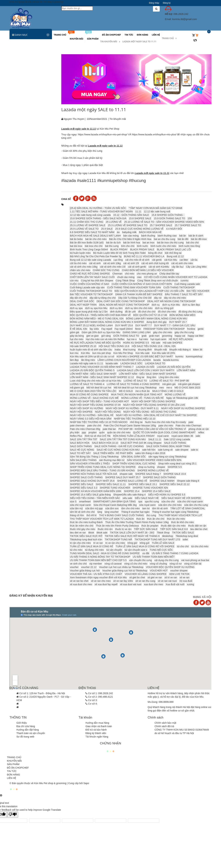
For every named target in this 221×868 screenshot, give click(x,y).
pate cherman (77, 426)
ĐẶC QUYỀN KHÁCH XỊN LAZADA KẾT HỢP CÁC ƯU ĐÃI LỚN (149, 291)
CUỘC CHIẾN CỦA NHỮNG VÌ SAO (90, 284)
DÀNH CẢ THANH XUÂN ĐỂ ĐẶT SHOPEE (139, 294)
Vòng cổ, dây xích (21, 118)
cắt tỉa (194, 260)
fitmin (138, 329)
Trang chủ (168, 38)
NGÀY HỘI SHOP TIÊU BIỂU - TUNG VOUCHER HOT (99, 401)
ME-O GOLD (126, 391)
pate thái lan (109, 429)
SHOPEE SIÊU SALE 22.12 (175, 484)
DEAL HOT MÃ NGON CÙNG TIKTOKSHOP (171, 301)
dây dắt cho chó (78, 298)
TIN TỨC (12, 771)
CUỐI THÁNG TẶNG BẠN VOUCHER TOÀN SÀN (134, 287)
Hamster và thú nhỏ (22, 75)
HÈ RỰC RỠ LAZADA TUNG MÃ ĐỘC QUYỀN (95, 343)
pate (191, 422)
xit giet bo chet (137, 577)
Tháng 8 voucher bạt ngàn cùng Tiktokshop (175, 512)
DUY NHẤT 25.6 (124, 325)
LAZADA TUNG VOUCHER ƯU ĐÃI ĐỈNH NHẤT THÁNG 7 (102, 367)
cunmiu (184, 281)
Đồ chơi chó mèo (21, 139)
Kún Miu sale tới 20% (164, 353)
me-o (169, 388)
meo (162, 388)
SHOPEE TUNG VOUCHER (115, 488)
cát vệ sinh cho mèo (182, 263)
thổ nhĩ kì (92, 515)
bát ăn (183, 236)
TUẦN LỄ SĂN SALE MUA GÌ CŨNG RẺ (92, 546)
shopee (161, 467)
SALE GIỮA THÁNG (81, 446)
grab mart (154, 336)
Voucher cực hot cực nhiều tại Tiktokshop (121, 567)
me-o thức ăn (143, 391)
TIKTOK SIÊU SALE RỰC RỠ (86, 536)
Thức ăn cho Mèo (21, 68)
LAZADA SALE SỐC (132, 363)
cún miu (74, 281)
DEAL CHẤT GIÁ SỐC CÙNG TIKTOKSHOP (121, 301)
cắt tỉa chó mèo (78, 263)
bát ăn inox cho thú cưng (170, 243)
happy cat (180, 336)
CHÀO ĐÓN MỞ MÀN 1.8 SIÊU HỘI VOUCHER (148, 270)
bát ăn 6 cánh (196, 236)
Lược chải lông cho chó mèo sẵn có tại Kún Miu (95, 381)
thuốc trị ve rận (123, 529)
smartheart (85, 501)
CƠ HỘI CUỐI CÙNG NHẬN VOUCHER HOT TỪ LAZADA (176, 277)
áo (118, 232)
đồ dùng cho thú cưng (190, 312)
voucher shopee (179, 571)
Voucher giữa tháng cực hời (85, 571)
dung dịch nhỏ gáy (157, 322)
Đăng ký (167, 3)
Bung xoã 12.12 (175, 256)
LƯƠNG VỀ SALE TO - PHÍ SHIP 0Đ (169, 381)
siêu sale (127, 498)
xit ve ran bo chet (79, 581)
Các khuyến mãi (20, 160)
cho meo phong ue (147, 274)
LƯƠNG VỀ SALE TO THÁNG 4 (87, 384)
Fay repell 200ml (124, 329)
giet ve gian (93, 336)
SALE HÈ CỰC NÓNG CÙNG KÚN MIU (118, 450)
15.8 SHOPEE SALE (140, 218)
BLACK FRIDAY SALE (142, 249)
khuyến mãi (161, 350)
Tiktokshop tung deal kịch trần (86, 539)
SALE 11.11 (155, 439)
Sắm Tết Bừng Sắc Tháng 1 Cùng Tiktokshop (94, 457)
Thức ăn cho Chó (21, 61)
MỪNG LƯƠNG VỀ (175, 394)
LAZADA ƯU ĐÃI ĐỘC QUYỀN (174, 367)
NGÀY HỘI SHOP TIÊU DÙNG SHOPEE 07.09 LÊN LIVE (154, 405)
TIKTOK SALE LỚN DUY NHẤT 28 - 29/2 (132, 533)
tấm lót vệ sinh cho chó (82, 512)
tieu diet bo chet (199, 529)
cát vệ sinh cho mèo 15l (113, 267)
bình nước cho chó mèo (163, 246)
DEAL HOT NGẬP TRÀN (83, 305)
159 (190, 218)
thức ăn (140, 519)
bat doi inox (76, 246)
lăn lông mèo (88, 360)
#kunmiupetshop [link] (112, 180)
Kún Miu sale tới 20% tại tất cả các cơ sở (92, 356)
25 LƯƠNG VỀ (114, 222)
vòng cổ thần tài (193, 564)
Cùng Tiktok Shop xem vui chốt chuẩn (158, 281)
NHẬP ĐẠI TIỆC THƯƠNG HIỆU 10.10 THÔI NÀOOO (99, 422)
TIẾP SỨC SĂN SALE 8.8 (174, 529)
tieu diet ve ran (78, 533)
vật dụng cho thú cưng (166, 560)
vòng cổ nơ (176, 564)
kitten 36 (198, 350)
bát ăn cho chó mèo (96, 239)
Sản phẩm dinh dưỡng (23, 82)
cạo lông (118, 260)
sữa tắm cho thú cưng (196, 505)
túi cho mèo (76, 550)
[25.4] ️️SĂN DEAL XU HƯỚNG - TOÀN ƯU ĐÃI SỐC (98, 208)
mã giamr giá (77, 388)
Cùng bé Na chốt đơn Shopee (97, 281)
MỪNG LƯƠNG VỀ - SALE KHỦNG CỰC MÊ (94, 398)
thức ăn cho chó (156, 519)
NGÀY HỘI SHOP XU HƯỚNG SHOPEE (183, 408)
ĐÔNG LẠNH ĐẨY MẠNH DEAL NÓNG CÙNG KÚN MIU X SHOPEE (107, 322)
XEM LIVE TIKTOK (179, 574)
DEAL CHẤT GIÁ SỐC (82, 301)
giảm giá (75, 332)
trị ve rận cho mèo (115, 543)
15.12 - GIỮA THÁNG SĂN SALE (131, 215)
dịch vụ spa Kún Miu (96, 308)
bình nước (142, 246)
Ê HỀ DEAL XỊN (79, 329)
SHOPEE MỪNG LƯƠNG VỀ (153, 470)
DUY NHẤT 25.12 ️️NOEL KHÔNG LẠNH (91, 325)
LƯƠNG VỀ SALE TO (135, 381)
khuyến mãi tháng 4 (180, 350)
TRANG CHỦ (14, 757)
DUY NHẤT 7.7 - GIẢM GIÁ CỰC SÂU (175, 325)
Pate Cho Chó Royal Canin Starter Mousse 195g (130, 426)
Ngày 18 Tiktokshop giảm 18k (182, 398)
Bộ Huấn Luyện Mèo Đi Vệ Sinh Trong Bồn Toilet (119, 253)
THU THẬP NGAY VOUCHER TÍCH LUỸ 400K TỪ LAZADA (102, 519)
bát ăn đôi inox (199, 239)
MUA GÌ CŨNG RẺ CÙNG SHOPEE (89, 394)
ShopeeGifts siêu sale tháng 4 (129, 495)
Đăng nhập (154, 3)
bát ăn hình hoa (132, 243)
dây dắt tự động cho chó (103, 298)
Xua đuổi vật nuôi (175, 584)
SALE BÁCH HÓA (80, 443)
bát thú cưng (112, 246)
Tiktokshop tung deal (187, 536)
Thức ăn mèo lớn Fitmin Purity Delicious (117, 526)
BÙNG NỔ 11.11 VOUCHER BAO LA (144, 256)
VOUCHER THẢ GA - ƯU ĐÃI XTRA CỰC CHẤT (96, 574)
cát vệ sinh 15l (131, 263)
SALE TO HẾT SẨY (80, 453)
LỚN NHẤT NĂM (186, 370)
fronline (191, 329)
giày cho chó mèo (163, 332)
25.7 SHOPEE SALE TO (188, 225)
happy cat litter (196, 336)
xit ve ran (184, 577)
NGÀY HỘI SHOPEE (81, 412)
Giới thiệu (22, 723)
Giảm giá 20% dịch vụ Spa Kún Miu (101, 332)
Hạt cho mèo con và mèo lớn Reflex (105, 339)
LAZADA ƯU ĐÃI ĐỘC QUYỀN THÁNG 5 (92, 370)
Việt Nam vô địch (27, 256)
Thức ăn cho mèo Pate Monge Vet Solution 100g (40, 211)
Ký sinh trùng (18, 89)
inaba (118, 350)
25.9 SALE (107, 229)
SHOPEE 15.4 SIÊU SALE (156, 491)
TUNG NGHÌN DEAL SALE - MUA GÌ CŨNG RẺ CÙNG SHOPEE (105, 553)
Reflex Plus (76, 436)
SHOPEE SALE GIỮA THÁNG (159, 477)
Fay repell (107, 329)
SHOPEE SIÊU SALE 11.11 (111, 484)
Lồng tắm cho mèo (169, 377)
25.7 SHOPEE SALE (161, 225)
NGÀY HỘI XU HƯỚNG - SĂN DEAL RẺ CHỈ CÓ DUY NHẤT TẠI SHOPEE (156, 415)
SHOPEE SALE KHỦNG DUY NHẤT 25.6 (92, 481)
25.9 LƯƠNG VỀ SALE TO (84, 229)
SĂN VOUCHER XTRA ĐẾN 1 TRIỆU (90, 464)
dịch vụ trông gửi (164, 308)
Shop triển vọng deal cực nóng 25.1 (177, 464)
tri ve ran (98, 543)
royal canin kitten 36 (182, 436)
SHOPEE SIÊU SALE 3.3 (84, 488)
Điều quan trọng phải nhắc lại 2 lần (89, 312)
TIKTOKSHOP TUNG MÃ (118, 539)
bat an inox (149, 243)
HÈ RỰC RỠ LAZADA (181, 339)
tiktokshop (168, 536)
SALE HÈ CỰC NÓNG (82, 450)
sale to (194, 450)
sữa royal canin (147, 505)
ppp (84, 432)
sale (198, 436)
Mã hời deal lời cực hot (99, 388)
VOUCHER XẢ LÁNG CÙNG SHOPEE (146, 574)
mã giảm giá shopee (189, 384)
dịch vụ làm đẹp (191, 305)
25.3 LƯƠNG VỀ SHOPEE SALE (88, 225)
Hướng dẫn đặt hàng (28, 730)
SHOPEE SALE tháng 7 (148, 474)
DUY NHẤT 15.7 (178, 322)
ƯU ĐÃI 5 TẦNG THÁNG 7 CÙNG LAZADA (175, 553)
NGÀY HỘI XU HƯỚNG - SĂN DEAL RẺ (92, 415)
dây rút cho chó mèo (175, 298)
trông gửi (145, 543)
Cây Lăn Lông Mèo (196, 267)
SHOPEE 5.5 (175, 467)
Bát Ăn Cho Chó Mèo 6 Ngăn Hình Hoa (130, 239)
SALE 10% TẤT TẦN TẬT (84, 439)
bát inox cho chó (94, 246)
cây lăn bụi (177, 267)
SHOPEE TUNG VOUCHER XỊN (150, 488)
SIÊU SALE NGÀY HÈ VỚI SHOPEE (181, 498)
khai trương (129, 350)
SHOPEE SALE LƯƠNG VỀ (132, 481)
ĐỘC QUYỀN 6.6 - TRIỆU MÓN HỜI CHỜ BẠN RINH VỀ (100, 315)
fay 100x (94, 329)
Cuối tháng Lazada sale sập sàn (87, 287)
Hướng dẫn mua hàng (97, 723)
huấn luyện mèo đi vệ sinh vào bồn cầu (91, 350)
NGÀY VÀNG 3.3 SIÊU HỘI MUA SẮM (91, 419)
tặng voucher (112, 512)
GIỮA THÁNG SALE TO (126, 336)
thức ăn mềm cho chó (82, 526)
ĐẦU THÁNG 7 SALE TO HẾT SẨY (184, 294)
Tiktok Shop (163, 533)
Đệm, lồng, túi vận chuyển (25, 125)
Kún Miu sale (143, 353)
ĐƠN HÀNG (13, 775)
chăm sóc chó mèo (80, 270)
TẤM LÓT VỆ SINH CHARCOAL (188, 508)
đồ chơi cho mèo (167, 312)
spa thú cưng (152, 501)
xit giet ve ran (155, 577)
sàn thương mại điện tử (112, 460)
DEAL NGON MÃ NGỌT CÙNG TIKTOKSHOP (124, 305)
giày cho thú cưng (184, 332)
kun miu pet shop (102, 353)
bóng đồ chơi (155, 253)
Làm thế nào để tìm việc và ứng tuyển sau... (29, 295)
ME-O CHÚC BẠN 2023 (187, 388)
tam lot (146, 508)
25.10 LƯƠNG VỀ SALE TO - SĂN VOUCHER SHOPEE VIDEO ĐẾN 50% (164, 222)
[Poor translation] (13, 815)
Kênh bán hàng (20, 167)
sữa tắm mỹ (76, 508)
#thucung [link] (137, 180)
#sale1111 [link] (87, 180)
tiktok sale (102, 533)
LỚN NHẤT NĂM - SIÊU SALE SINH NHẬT (93, 374)
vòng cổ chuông (158, 564)
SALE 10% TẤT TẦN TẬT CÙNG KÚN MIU (123, 439)
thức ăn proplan (150, 526)
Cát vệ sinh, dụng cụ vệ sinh (27, 132)
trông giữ (132, 543)
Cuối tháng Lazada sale (187, 284)
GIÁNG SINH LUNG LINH (137, 332)
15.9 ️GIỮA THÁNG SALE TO (169, 218)
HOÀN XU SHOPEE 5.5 (136, 343)
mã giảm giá (169, 384)
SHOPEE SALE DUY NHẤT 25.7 (123, 477)
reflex (201, 432)
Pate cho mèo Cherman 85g (85, 429)
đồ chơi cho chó (147, 312)
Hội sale (156, 343)
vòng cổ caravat (113, 564)
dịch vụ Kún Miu (171, 305)
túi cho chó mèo (200, 546)
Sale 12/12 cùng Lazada (177, 439)
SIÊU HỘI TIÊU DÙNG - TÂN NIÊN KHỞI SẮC (95, 498)
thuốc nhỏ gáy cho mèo (83, 529)
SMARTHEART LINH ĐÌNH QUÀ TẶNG (114, 501)
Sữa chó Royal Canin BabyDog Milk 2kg (115, 505)
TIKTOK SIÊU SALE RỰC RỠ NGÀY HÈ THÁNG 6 (132, 536)
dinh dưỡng (116, 312)
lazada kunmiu (171, 360)
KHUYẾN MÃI (14, 761)
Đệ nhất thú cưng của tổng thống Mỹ (32, 344)
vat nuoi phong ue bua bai (195, 560)
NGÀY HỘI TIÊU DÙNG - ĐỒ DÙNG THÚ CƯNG (150, 412)
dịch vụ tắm (116, 308)
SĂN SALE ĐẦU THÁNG (83, 460)
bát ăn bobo (76, 239)
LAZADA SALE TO (155, 363)
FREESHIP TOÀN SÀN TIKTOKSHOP (164, 329)
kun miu (74, 353)
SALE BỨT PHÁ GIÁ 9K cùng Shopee (141, 443)
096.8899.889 (166, 702)
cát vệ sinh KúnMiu (159, 267)
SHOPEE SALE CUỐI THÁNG (86, 477)
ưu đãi (146, 553)
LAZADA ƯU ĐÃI (145, 367)
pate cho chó (94, 426)
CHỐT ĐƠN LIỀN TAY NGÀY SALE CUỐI (92, 277)
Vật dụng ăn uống (21, 111)
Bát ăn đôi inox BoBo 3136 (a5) (87, 243)
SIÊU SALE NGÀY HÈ (147, 498)
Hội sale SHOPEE (173, 343)
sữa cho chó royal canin (190, 501)
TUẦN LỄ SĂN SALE (163, 543)
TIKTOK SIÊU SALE (183, 533)
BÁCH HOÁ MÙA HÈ (150, 232)
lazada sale (112, 363)
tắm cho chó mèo (131, 508)
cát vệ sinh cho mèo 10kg (84, 267)
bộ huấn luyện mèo (80, 253)
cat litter (184, 260)
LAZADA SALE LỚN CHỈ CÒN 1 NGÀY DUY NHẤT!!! (146, 370)
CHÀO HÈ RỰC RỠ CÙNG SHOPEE (90, 274)
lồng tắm (151, 377)
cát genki (157, 260)
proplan (93, 432)
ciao (139, 277)
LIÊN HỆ (11, 778)
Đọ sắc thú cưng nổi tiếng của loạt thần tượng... (30, 329)
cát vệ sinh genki (137, 267)
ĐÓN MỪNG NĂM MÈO (182, 315)
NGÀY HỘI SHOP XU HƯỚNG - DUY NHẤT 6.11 (132, 408)
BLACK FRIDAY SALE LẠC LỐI (174, 249)
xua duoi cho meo (154, 584)
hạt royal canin (158, 339)
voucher (74, 567)
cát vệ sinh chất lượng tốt (155, 263)
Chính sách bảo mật (165, 723)
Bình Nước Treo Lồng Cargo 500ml (89, 249)
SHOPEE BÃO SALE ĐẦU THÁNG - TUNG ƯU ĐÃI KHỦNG (102, 470)
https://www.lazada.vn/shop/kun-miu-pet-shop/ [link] (103, 134)
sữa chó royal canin (80, 505)
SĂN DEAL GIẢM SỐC (133, 457)
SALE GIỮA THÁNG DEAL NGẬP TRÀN (168, 446)
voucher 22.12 (89, 567)
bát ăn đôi (183, 239)
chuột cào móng (126, 277)
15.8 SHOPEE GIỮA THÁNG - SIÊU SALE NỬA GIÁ (98, 218)
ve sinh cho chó (78, 564)
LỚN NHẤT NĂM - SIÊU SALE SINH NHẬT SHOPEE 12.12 (102, 377)
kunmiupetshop (194, 356)
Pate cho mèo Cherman (189, 426)
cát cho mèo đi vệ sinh (137, 260)
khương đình (145, 350)
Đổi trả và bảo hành (96, 730)
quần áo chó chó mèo (119, 432)
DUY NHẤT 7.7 (143, 325)
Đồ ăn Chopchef (20, 181)
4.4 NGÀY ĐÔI (174, 229)
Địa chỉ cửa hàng (26, 726)
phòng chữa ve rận (199, 429)
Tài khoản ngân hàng (97, 737)
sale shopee (182, 450)
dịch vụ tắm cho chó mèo (139, 308)
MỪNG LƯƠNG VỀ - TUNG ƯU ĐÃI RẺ (142, 398)
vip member (96, 564)
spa (140, 501)
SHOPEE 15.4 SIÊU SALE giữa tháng (90, 495)
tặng (100, 512)
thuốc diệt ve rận (197, 526)
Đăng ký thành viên (96, 733)
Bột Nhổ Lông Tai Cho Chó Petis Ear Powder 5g (96, 256)
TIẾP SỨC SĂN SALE (146, 529)
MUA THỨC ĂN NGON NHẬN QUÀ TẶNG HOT (137, 394)
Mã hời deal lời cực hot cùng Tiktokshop (135, 388)
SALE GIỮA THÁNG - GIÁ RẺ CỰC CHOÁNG (119, 446)
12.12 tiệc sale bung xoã (157, 211)
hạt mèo (144, 339)
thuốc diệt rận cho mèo (173, 526)
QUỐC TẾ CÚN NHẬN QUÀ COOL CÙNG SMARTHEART (164, 432)
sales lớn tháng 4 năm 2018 (150, 453)
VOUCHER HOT (159, 571)
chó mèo (130, 274)
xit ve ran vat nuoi (167, 581)
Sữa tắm (16, 97)
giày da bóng (77, 336)
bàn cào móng (131, 236)
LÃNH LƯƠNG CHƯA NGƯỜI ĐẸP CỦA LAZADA (124, 360)
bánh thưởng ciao (167, 236)
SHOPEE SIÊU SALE (82, 484)
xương (191, 584)
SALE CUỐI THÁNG (175, 443)
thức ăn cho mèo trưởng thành (86, 522)
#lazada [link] (69, 180)
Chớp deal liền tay (169, 274)
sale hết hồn (149, 450)
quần (102, 432)
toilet (185, 539)
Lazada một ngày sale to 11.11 (87, 363)
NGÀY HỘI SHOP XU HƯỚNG (87, 408)
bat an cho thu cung (164, 239)
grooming (167, 336)
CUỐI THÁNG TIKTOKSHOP (179, 287)
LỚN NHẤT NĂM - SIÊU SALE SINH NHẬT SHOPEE (148, 374)
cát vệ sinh (95, 263)
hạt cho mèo (77, 339)
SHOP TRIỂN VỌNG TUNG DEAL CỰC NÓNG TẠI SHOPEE (103, 467)
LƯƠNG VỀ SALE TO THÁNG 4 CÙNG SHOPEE (133, 384)
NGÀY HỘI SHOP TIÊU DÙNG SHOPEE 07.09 (95, 405)
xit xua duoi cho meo (81, 584)
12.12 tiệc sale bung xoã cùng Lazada (90, 215)
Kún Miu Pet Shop (123, 353)
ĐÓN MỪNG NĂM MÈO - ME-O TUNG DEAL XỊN (97, 319)
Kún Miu (85, 353)
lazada (157, 360)
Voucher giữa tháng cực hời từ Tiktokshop (125, 571)
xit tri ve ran (171, 577)
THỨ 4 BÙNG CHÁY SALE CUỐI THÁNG (122, 515)
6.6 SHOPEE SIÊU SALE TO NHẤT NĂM (92, 232)
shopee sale (126, 474)
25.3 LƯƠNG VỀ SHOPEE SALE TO (128, 225)
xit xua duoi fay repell (106, 584)
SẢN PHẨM (13, 764)
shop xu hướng (146, 467)
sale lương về (165, 450)
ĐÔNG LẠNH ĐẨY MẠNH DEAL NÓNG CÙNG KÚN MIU (157, 319)
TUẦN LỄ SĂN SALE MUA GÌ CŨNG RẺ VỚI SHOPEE (145, 546)
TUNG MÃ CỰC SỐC (161, 550)
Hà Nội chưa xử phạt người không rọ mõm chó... (31, 312)
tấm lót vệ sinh (160, 508)
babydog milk (129, 232)
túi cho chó (183, 546)
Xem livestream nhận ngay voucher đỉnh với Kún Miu (98, 577)
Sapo (86, 783)
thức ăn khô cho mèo (182, 522)
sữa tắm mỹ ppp (94, 508)
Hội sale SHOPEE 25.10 (83, 346)
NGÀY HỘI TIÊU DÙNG (108, 412)
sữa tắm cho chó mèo (170, 505)
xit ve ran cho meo (101, 581)
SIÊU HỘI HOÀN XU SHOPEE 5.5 (167, 495)
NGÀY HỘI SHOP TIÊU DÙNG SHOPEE (154, 401)
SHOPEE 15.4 (132, 491)
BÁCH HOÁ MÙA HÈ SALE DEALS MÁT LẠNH (95, 236)
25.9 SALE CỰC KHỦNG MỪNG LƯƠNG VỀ (140, 229)
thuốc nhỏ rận (105, 529)
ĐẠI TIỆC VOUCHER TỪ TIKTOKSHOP (91, 294)
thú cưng (151, 515)
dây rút (158, 298)
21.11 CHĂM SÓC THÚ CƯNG (87, 222)
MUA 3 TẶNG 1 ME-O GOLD (168, 391)
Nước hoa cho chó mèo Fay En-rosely (165, 422)
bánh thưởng (148, 236)
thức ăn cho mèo (176, 519)
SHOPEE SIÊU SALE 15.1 (143, 484)
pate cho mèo (166, 426)
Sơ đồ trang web (25, 737)
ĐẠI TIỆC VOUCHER (198, 291)
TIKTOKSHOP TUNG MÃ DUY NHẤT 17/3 (157, 539)
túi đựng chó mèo (94, 550)
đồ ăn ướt (130, 312)
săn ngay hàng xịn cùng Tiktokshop (167, 457)
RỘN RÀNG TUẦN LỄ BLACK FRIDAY (134, 436)
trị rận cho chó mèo (80, 543)
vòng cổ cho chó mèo (136, 564)
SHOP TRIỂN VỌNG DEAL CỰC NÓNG (134, 464)
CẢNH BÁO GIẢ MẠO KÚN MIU (31, 279)
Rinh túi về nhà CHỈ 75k (98, 436)
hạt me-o (132, 339)
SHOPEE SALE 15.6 (175, 474)
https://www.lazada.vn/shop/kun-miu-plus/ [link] (154, 134)
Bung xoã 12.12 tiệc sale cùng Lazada (90, 260)
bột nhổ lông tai (173, 253)
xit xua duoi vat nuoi (131, 584)
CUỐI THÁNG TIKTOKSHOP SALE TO (91, 291)
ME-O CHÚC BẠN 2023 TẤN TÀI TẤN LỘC (93, 391)
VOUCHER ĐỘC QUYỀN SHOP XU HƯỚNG (170, 567)
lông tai (140, 377)
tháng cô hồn (77, 515)
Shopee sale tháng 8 (188, 481)
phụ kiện (75, 432)
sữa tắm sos (112, 508)
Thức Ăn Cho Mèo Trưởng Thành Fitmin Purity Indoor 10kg (137, 522)
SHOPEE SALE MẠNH (162, 481)
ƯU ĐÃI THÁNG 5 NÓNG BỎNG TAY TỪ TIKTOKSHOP (100, 557)
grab (144, 336)
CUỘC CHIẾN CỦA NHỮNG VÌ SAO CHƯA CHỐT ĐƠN (142, 284)
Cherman (117, 274)
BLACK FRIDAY (119, 249)
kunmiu (179, 356)
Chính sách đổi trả (164, 726)
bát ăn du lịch (113, 243)
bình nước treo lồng (189, 246)
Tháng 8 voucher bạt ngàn (135, 512)
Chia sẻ (66, 199)
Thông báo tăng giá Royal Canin (29, 267)
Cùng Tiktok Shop (125, 281)
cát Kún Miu (171, 260)
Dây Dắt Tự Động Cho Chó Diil (135, 298)
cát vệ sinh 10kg (112, 263)
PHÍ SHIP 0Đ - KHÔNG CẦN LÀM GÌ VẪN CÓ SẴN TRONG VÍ (152, 429)
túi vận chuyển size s (136, 550)
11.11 (138, 211)
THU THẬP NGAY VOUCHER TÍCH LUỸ (180, 515)
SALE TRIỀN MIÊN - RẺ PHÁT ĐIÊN (113, 453)
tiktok (91, 533)
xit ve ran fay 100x (123, 581)
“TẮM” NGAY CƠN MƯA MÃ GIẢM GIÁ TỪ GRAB (155, 208)
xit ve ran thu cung (145, 581)
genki (201, 329)
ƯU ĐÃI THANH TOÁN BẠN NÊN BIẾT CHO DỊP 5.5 (98, 560)
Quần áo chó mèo (21, 146)
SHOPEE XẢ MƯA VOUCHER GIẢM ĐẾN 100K (96, 491)
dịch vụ (156, 305)
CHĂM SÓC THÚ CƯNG (106, 270)
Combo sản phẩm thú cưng (26, 153)
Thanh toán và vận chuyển (31, 733)
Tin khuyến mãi (109, 42)
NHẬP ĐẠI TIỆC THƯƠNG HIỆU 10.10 (135, 419)
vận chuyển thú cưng (140, 560)
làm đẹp (74, 360)
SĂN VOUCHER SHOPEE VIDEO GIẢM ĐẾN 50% (154, 460)
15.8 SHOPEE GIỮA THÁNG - (168, 215)
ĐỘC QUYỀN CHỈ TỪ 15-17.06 (150, 315)
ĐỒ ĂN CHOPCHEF (18, 768)
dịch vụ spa (76, 308)
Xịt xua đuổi (186, 581)
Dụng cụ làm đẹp (21, 104)
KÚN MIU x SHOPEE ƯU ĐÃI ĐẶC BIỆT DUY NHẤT (145, 356)
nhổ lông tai (136, 422)
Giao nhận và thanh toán (99, 726)
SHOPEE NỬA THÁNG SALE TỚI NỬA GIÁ (93, 474)
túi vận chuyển (114, 550)
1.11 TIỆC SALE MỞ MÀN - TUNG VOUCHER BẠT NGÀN (101, 211)
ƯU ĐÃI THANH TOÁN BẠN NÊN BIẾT (154, 557)
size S (73, 501)
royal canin (163, 436)
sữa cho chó (168, 501)
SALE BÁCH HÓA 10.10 (105, 443)
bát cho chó (192, 243)
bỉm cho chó (128, 246)
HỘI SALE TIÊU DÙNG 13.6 (114, 346)
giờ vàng (106, 336)
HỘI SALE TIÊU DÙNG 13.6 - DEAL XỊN (154, 346)
